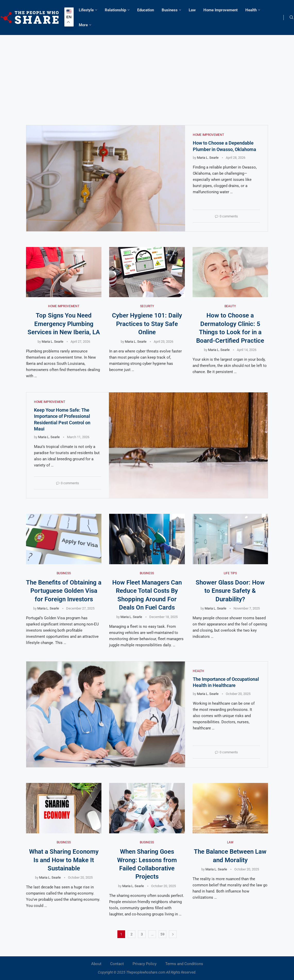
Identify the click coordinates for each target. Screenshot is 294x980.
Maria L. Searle (208, 158)
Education (146, 10)
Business (170, 10)
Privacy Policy (145, 964)
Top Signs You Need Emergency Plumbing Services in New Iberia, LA (64, 324)
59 (162, 934)
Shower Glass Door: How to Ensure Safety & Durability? (230, 591)
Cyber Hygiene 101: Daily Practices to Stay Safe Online (147, 324)
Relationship (115, 10)
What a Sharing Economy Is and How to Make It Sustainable (64, 860)
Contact (117, 964)
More (83, 25)
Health (251, 10)
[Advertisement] (147, 74)
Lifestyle (86, 10)
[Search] (291, 17)
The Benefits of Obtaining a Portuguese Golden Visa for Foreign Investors (64, 591)
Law (192, 10)
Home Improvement (220, 10)
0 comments (226, 216)
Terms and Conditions (184, 964)
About (96, 964)
